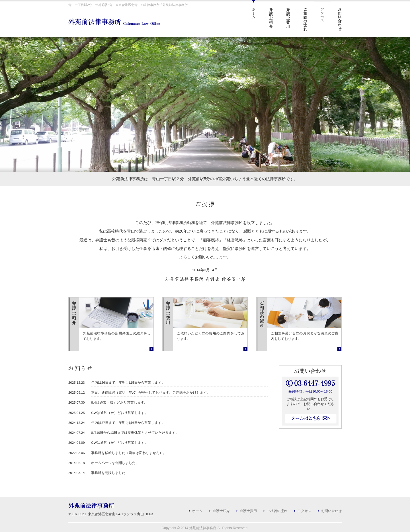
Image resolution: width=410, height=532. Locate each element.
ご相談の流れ (277, 511)
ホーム (197, 511)
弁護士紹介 (221, 511)
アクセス (304, 511)
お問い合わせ (331, 511)
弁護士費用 (248, 511)
